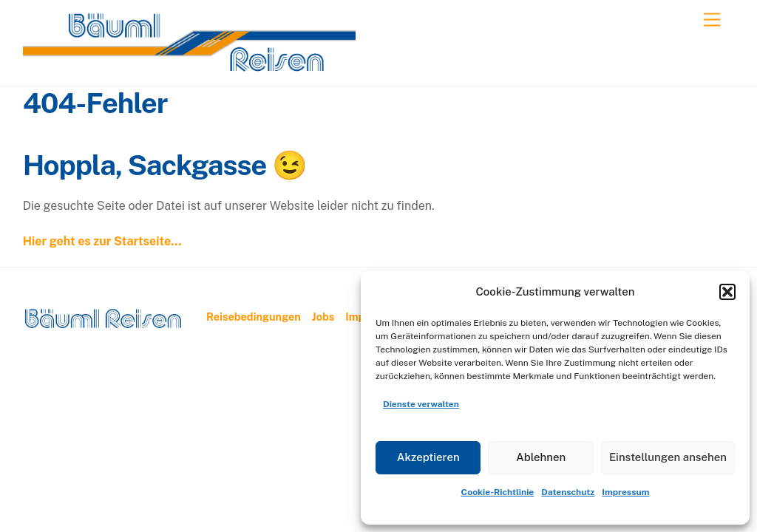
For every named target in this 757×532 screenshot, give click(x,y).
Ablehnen (541, 457)
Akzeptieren (428, 457)
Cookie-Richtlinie (498, 492)
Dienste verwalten (421, 404)
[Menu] (712, 20)
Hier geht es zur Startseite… (102, 241)
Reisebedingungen (254, 317)
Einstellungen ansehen (668, 457)
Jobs (323, 317)
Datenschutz (568, 492)
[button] (727, 292)
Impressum (625, 492)
